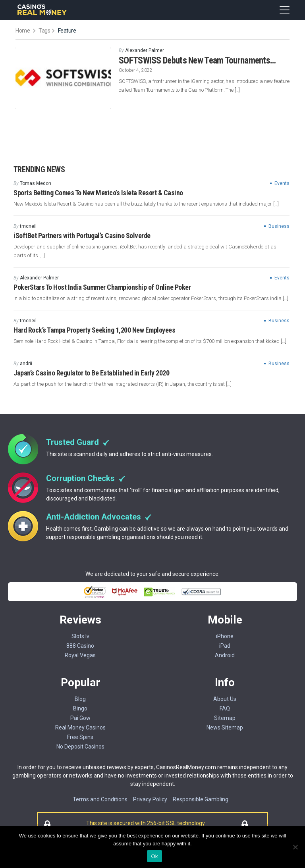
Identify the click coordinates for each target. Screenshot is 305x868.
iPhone (225, 636)
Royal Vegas (80, 655)
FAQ (225, 708)
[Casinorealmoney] (42, 14)
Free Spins (80, 737)
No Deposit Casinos (80, 747)
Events (282, 183)
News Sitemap (225, 728)
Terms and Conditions (100, 799)
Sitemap (225, 718)
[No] (295, 847)
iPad (225, 646)
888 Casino (80, 646)
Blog (80, 699)
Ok (154, 856)
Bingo (80, 708)
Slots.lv (80, 636)
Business (279, 226)
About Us (225, 699)
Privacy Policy (150, 799)
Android (225, 655)
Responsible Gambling (201, 799)
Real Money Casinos (80, 728)
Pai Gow (80, 718)
